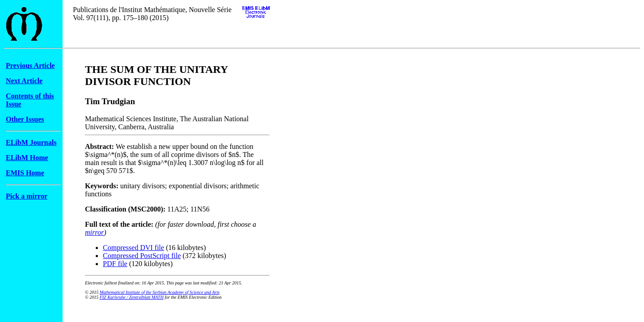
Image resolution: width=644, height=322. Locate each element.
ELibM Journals (31, 142)
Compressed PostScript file (142, 256)
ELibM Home (27, 158)
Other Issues (25, 119)
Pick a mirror (27, 196)
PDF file (115, 264)
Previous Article (30, 66)
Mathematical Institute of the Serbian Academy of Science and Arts (160, 292)
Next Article (24, 81)
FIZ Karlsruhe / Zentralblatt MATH (132, 297)
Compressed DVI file (133, 248)
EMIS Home (25, 173)
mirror (94, 232)
